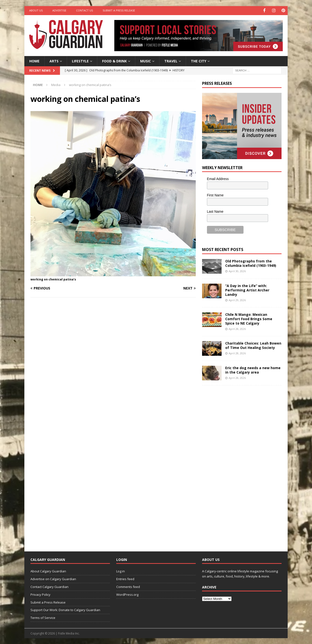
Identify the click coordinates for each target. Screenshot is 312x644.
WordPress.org (127, 594)
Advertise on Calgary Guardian (53, 579)
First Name (215, 195)
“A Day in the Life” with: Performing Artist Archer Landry (247, 290)
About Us (36, 10)
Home (34, 61)
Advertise (59, 10)
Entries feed (125, 579)
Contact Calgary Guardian (49, 586)
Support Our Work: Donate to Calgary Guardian (65, 610)
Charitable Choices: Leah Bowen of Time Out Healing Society (253, 345)
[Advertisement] (239, 464)
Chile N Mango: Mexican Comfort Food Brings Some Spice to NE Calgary (249, 318)
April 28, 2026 (237, 329)
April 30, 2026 (237, 271)
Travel (171, 61)
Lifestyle (80, 61)
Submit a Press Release (119, 10)
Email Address (218, 179)
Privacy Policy (40, 594)
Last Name (215, 211)
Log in (121, 571)
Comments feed (128, 586)
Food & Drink (114, 61)
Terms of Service (43, 617)
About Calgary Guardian (48, 571)
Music (146, 61)
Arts (54, 61)
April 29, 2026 (237, 300)
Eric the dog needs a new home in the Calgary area (253, 370)
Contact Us (84, 10)
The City (199, 61)
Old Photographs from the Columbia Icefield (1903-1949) (251, 263)
